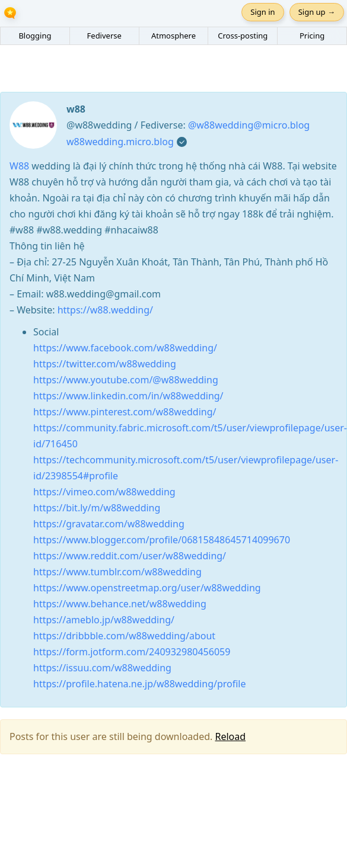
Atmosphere (173, 36)
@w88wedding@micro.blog (249, 125)
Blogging (35, 36)
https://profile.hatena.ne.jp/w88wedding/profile (140, 684)
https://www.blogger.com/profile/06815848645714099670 (162, 540)
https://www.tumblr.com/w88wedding (117, 572)
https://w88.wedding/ (105, 310)
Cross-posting (243, 36)
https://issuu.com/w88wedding (102, 668)
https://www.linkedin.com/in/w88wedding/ (128, 396)
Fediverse (104, 36)
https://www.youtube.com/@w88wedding (126, 380)
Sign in (262, 12)
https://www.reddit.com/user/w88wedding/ (130, 556)
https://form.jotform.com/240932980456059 (132, 652)
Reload (230, 736)
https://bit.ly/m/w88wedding (97, 508)
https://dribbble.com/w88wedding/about (124, 636)
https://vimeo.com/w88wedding (104, 492)
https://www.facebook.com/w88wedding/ (125, 348)
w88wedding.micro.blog (120, 142)
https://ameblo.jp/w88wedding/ (104, 620)
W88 (20, 166)
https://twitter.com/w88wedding (105, 364)
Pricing (312, 36)
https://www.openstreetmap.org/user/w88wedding (147, 588)
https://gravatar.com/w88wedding (109, 524)
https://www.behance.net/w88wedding (120, 604)
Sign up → (317, 12)
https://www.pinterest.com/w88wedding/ (125, 412)
